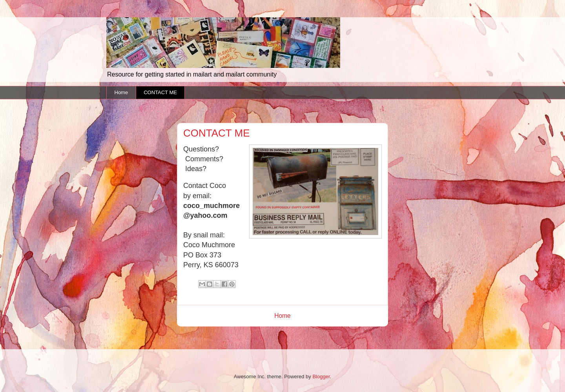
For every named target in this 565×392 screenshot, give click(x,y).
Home (121, 92)
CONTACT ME (160, 92)
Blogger (321, 377)
